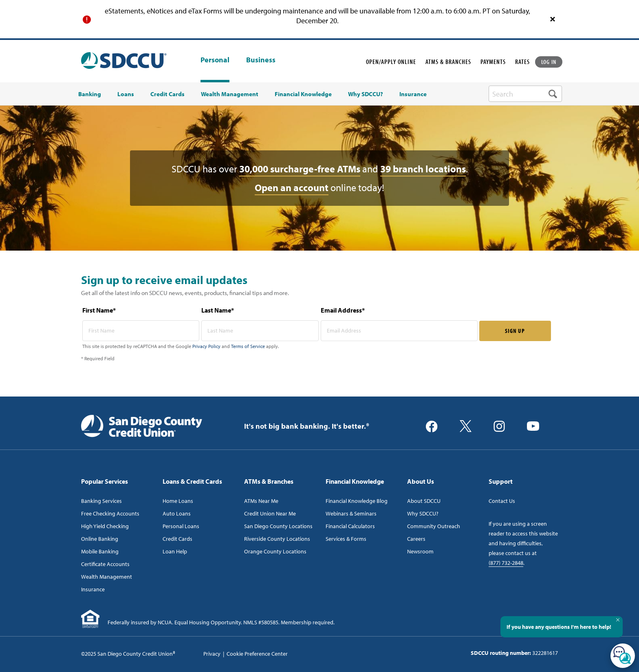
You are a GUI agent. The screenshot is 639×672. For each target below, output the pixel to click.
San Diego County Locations (278, 526)
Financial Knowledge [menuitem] (303, 94)
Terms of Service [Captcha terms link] (248, 346)
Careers (416, 539)
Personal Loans (181, 526)
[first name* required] (141, 331)
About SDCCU (424, 501)
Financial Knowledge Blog (357, 501)
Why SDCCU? (423, 513)
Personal (215, 60)
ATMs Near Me (261, 501)
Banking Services (101, 501)
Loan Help (175, 551)
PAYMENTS (493, 62)
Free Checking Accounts (110, 513)
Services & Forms (346, 539)
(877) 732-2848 (506, 563)
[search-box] (525, 94)
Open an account (292, 187)
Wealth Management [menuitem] (230, 94)
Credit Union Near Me (270, 513)
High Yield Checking (105, 526)
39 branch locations (423, 169)
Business (261, 60)
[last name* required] (260, 331)
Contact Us (502, 501)
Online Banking (100, 539)
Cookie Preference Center (257, 654)
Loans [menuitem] (126, 94)
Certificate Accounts (105, 564)
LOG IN (549, 62)
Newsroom (420, 551)
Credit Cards (177, 539)
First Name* (99, 310)
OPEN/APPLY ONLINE (391, 62)
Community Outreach (434, 526)
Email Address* (343, 310)
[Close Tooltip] (618, 620)
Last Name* (218, 310)
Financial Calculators (350, 526)
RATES (522, 62)
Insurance (93, 589)
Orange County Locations (275, 551)
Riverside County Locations (277, 539)
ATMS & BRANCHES (448, 62)
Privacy (212, 654)
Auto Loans (177, 513)
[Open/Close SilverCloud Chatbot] (623, 656)
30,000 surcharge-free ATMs (300, 169)
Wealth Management (107, 577)
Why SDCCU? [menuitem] (366, 94)
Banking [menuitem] (90, 94)
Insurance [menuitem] (413, 94)
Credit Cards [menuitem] (167, 94)
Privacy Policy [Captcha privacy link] (206, 346)
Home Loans (178, 501)
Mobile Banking (100, 551)
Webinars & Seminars (351, 513)
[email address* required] (399, 331)
